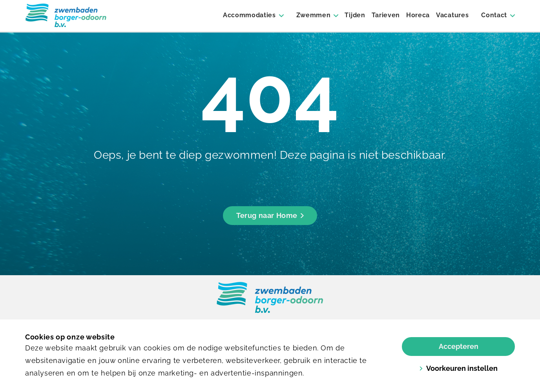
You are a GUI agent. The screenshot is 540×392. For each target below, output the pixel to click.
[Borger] (66, 16)
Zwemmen (314, 15)
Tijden (355, 15)
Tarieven (386, 15)
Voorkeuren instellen (458, 368)
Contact (494, 15)
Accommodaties (249, 15)
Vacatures (452, 15)
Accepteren (459, 346)
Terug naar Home (270, 215)
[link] (270, 298)
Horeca (418, 15)
